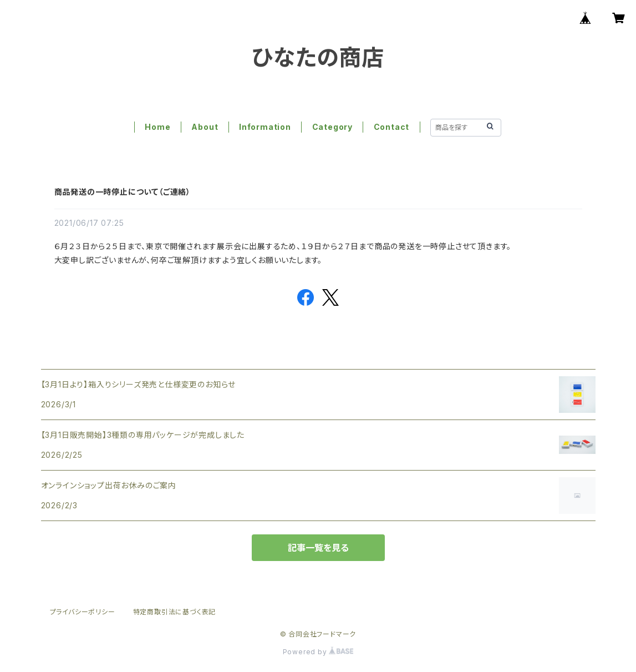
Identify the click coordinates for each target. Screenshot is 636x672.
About (205, 127)
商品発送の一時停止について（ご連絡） (123, 192)
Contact (392, 127)
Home (157, 127)
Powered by (318, 652)
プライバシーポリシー (83, 612)
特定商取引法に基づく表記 (175, 612)
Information (265, 127)
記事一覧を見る (318, 548)
